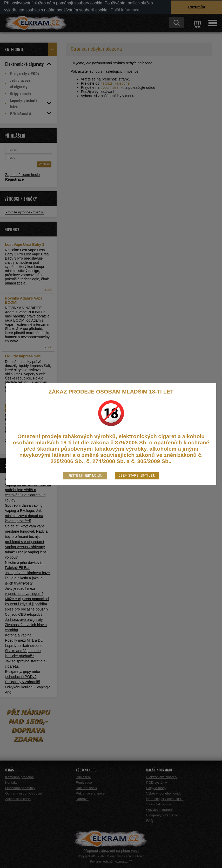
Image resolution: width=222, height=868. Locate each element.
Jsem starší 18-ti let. (137, 476)
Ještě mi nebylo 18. (85, 476)
